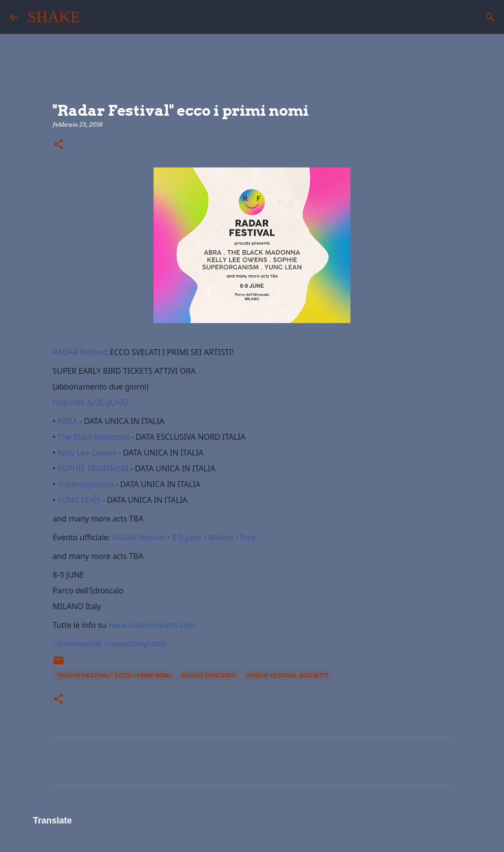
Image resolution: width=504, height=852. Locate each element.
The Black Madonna (94, 437)
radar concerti (208, 676)
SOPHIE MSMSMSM (93, 468)
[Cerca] (94, 17)
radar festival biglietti (288, 676)
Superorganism (86, 484)
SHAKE (54, 17)
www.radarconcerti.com (152, 625)
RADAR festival (79, 352)
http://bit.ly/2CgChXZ (91, 402)
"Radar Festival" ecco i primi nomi (113, 676)
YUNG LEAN (79, 500)
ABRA (67, 421)
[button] (59, 145)
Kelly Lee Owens (87, 453)
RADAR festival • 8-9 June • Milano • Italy (184, 537)
